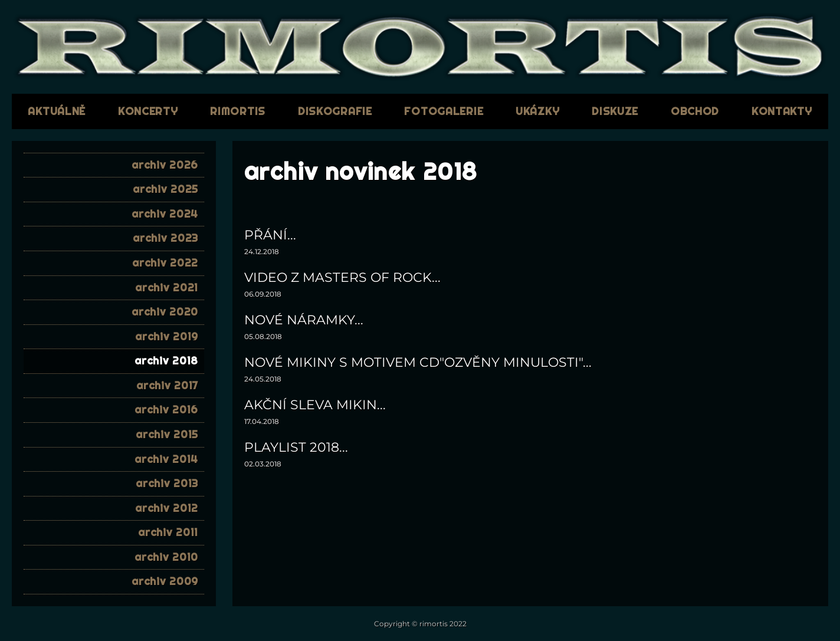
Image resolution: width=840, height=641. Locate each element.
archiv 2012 (167, 508)
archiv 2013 (167, 483)
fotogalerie (444, 111)
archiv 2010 (166, 557)
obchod (695, 111)
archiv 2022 (165, 263)
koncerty (148, 111)
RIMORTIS (238, 111)
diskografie (335, 111)
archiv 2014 (166, 459)
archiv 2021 (167, 287)
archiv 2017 (167, 385)
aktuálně (57, 111)
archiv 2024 (165, 214)
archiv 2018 (166, 361)
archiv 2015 (167, 434)
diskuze (615, 111)
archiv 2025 (165, 189)
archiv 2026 (165, 165)
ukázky (537, 111)
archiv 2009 (165, 581)
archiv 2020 (165, 312)
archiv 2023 (165, 238)
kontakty (782, 111)
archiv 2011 (168, 532)
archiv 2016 (166, 410)
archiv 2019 (167, 336)
